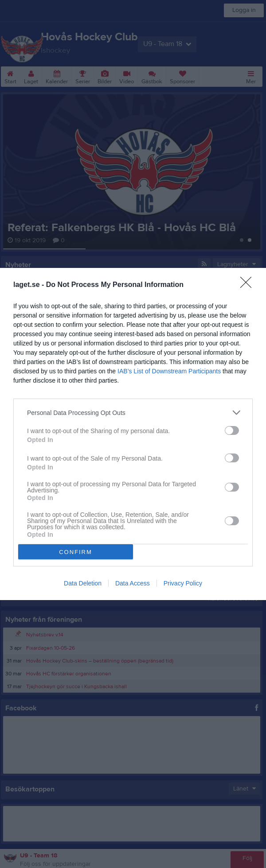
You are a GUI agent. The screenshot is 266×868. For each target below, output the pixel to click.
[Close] (249, 285)
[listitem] (133, 413)
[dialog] (133, 434)
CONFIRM (76, 552)
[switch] (232, 430)
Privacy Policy (183, 583)
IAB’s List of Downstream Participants (169, 371)
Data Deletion (83, 583)
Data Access (133, 583)
